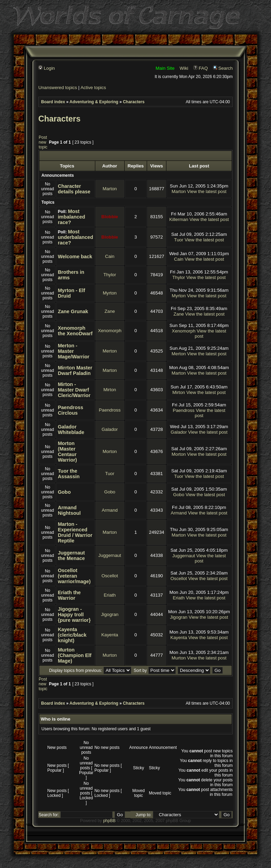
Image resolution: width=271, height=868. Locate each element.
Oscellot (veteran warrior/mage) (74, 576)
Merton (110, 351)
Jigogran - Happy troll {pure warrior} (74, 615)
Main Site (165, 68)
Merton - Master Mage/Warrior (73, 351)
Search (223, 68)
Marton (110, 189)
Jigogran (110, 614)
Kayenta (110, 635)
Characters (134, 102)
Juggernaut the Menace (71, 556)
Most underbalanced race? (75, 237)
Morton (110, 451)
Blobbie (110, 217)
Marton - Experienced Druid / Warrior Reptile (75, 532)
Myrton (110, 293)
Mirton (110, 390)
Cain (110, 256)
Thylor (110, 275)
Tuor (179, 240)
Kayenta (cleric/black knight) (72, 635)
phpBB (109, 821)
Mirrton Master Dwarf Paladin (75, 370)
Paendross (110, 410)
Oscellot (110, 576)
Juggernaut (110, 555)
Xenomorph (110, 331)
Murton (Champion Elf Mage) (75, 655)
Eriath (110, 595)
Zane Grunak (73, 311)
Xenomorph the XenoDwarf (75, 331)
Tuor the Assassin (69, 474)
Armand (110, 510)
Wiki (184, 68)
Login (47, 68)
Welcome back (75, 257)
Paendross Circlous (70, 410)
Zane (110, 311)
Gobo (64, 492)
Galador (110, 429)
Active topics (93, 88)
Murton (110, 655)
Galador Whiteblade (71, 430)
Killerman (179, 219)
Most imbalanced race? (71, 217)
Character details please (74, 189)
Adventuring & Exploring (94, 102)
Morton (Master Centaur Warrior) (67, 452)
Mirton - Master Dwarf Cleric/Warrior (74, 390)
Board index (53, 102)
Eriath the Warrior (69, 595)
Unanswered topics (58, 88)
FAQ (201, 68)
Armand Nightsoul (69, 510)
